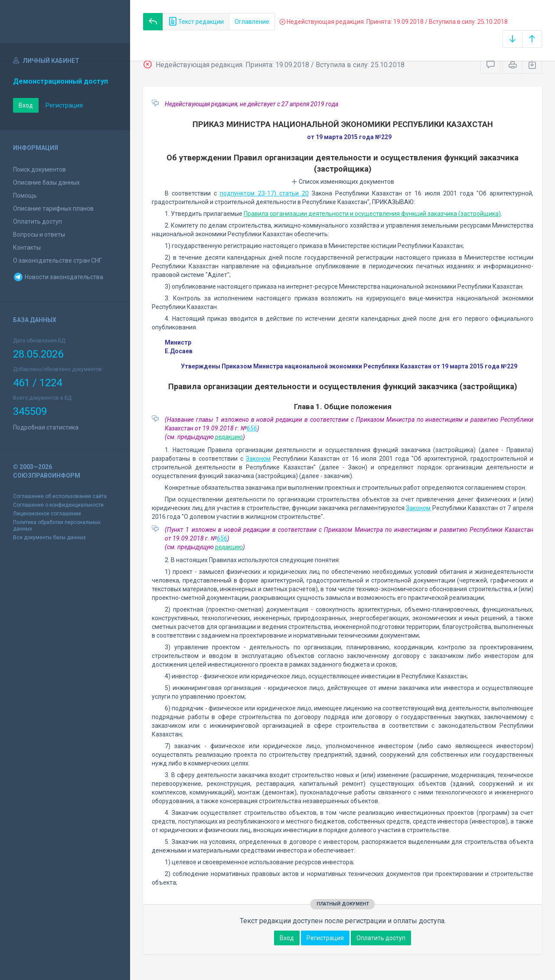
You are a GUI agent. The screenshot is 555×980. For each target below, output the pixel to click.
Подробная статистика (46, 427)
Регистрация (64, 105)
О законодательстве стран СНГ (57, 260)
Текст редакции (196, 22)
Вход (26, 105)
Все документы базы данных (49, 537)
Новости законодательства (58, 277)
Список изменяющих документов (343, 182)
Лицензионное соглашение (47, 514)
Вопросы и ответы (39, 234)
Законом (258, 459)
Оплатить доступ (38, 221)
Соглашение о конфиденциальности (58, 505)
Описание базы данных (46, 182)
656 (252, 428)
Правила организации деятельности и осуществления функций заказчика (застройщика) (372, 214)
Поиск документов (39, 169)
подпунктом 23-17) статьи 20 (264, 193)
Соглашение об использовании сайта (60, 496)
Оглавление (252, 22)
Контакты (27, 247)
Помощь (25, 195)
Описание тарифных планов (53, 208)
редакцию (229, 437)
